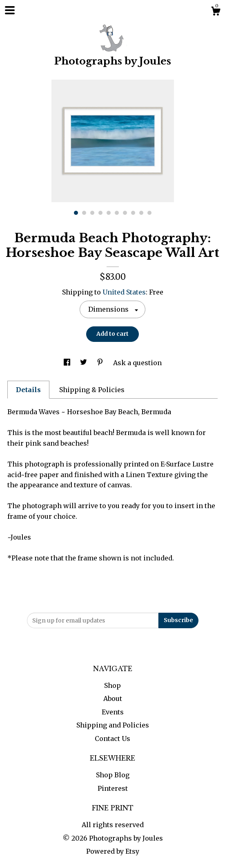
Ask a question (137, 363)
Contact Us (112, 739)
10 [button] (149, 213)
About (113, 698)
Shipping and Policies (113, 725)
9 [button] (141, 213)
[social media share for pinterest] (101, 363)
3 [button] (92, 213)
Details (28, 390)
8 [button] (133, 213)
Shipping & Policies (92, 390)
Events (113, 712)
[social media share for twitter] (84, 363)
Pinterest (113, 788)
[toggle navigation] (10, 10)
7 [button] (125, 213)
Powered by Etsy (113, 851)
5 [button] (109, 213)
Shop (112, 685)
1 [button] (76, 213)
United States (124, 292)
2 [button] (84, 213)
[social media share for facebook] (68, 363)
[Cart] (216, 12)
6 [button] (117, 213)
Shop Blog (113, 775)
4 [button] (100, 213)
